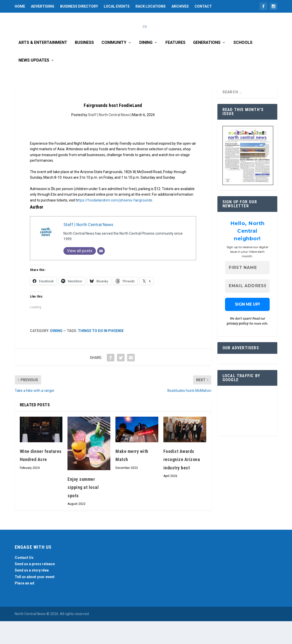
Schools (243, 66)
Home (20, 6)
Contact (203, 6)
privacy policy (238, 346)
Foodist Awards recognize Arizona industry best (182, 482)
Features (175, 66)
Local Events (117, 6)
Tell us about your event (35, 600)
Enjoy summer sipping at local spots (83, 510)
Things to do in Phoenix (101, 354)
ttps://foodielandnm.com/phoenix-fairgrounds (115, 223)
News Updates (34, 83)
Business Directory (79, 6)
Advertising (43, 6)
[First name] (247, 291)
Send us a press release (35, 587)
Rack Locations (151, 6)
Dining (146, 66)
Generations (207, 66)
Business (84, 66)
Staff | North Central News (109, 138)
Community (114, 66)
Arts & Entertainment (43, 66)
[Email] (101, 274)
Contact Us (24, 580)
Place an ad (24, 606)
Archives (180, 6)
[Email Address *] (247, 309)
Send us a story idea (32, 593)
